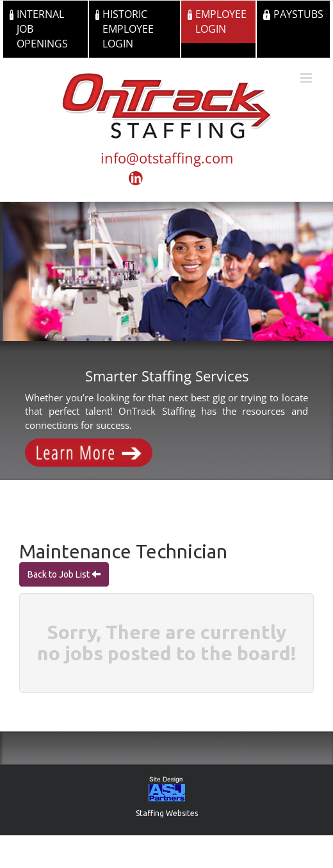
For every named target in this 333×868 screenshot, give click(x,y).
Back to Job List (60, 574)
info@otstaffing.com (167, 158)
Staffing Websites (167, 813)
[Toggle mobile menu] (307, 78)
